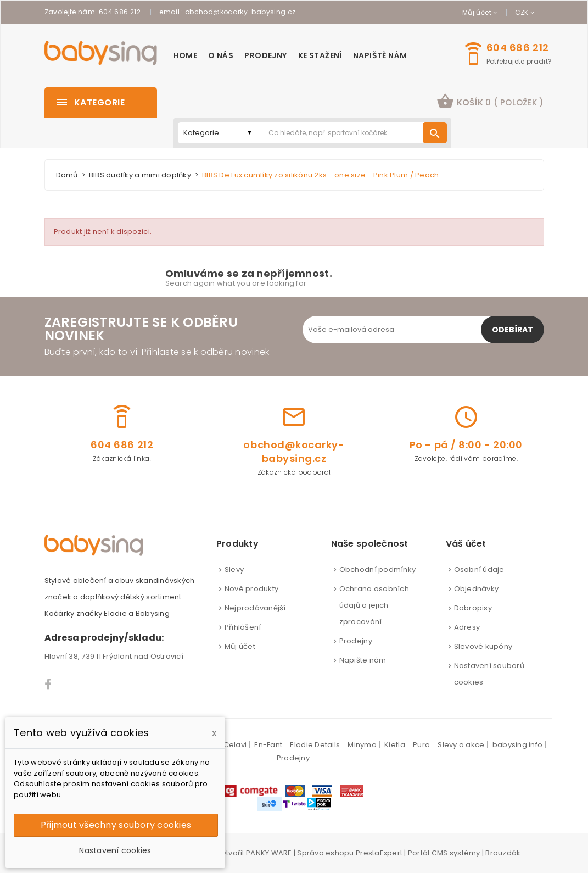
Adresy (467, 627)
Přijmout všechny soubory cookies (116, 825)
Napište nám (363, 660)
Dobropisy (473, 608)
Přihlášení (243, 627)
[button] (490, 102)
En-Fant (268, 745)
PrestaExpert (379, 853)
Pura (421, 745)
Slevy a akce (461, 745)
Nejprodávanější (255, 608)
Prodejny (356, 641)
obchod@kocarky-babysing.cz (240, 12)
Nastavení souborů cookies (489, 674)
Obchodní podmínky (377, 569)
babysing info (517, 745)
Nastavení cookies (115, 850)
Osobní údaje (479, 569)
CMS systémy (456, 853)
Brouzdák (503, 853)
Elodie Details (315, 745)
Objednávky (477, 589)
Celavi (235, 745)
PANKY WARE (269, 853)
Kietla (395, 745)
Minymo (362, 745)
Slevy (234, 569)
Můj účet (240, 646)
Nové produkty (251, 589)
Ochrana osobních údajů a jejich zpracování (374, 605)
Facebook (49, 685)
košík (490, 101)
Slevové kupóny (483, 646)
